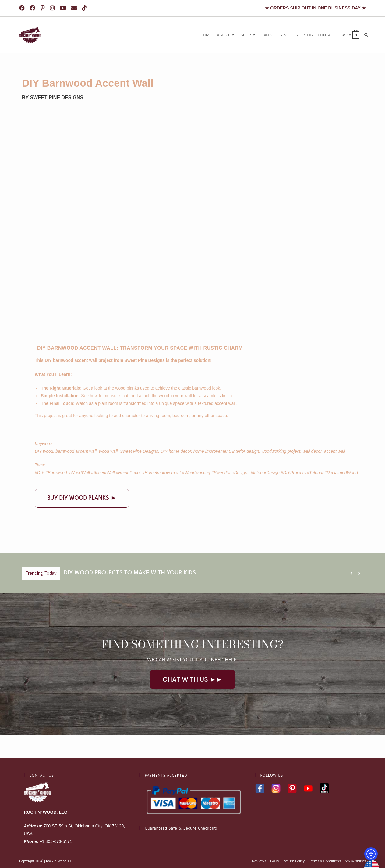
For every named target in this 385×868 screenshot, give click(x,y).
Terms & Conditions (325, 838)
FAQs (274, 838)
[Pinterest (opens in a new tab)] (44, 8)
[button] (359, 573)
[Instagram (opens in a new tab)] (53, 8)
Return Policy (294, 838)
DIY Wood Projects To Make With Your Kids (130, 573)
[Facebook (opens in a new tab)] (24, 8)
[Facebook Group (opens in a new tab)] (34, 8)
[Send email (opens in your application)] (75, 8)
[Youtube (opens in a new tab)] (64, 8)
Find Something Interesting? (193, 644)
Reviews (259, 838)
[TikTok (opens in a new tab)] (85, 8)
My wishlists (355, 838)
